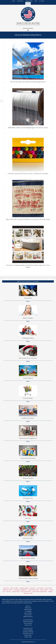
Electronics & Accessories (28, 358)
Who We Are (28, 608)
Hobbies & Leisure (28, 418)
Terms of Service (28, 613)
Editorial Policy (28, 610)
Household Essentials (28, 458)
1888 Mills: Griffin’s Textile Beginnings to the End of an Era (28, 128)
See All (28, 301)
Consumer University (28, 632)
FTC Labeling (28, 611)
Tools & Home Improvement (28, 578)
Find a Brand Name (28, 620)
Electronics (33, 588)
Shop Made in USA (28, 628)
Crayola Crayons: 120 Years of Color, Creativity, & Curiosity (28, 173)
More (31, 593)
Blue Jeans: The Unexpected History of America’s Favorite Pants (28, 219)
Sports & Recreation (28, 558)
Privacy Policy (28, 615)
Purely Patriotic (28, 635)
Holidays (50, 592)
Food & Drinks (28, 398)
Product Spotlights (28, 630)
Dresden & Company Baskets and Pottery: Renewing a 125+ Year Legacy (28, 266)
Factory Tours (28, 637)
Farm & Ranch (28, 378)
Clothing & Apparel (24, 588)
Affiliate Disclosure (28, 617)
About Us (28, 606)
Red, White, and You (28, 633)
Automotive (28, 298)
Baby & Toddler (28, 318)
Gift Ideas (26, 593)
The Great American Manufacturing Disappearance (28, 82)
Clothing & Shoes (28, 338)
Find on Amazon (28, 623)
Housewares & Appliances (28, 438)
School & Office (28, 538)
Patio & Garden (28, 478)
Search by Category (28, 621)
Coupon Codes (28, 625)
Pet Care (28, 518)
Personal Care (28, 498)
